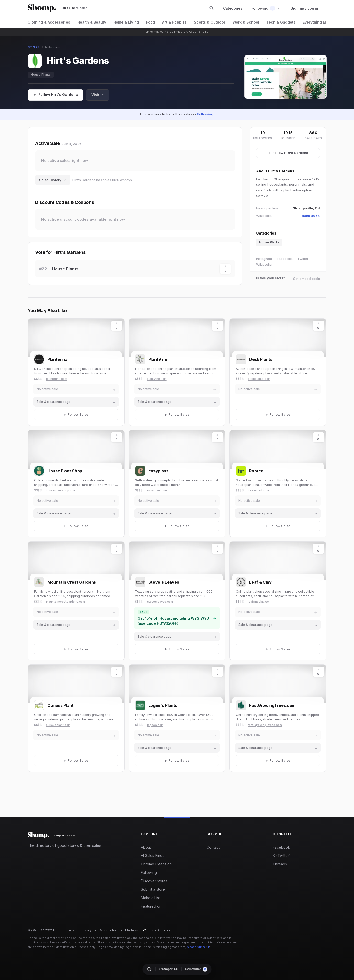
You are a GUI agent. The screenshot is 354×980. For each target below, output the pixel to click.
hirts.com (52, 47)
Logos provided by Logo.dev (117, 947)
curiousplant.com (58, 725)
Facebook (285, 259)
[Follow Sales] (56, 95)
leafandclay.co (258, 602)
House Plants (41, 75)
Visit (98, 95)
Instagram (264, 259)
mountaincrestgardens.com (65, 602)
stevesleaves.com (160, 602)
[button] (266, 8)
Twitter (303, 259)
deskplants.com (259, 379)
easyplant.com (157, 490)
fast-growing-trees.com (265, 725)
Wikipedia (264, 264)
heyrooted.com (258, 490)
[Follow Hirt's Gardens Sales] (288, 153)
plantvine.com (157, 379)
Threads (280, 864)
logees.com (155, 725)
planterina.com (57, 379)
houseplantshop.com (61, 490)
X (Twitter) (282, 856)
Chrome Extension (156, 864)
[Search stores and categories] (212, 8)
